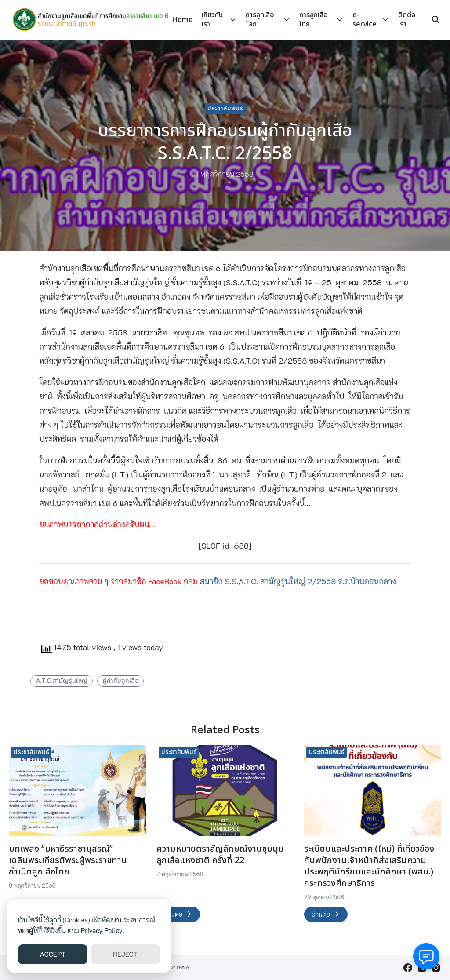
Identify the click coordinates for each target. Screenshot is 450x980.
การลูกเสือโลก (260, 20)
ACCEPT (53, 954)
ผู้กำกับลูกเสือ (121, 681)
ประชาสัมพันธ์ (225, 108)
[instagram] (436, 968)
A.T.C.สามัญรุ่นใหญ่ (62, 681)
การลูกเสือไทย (314, 20)
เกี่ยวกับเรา (212, 20)
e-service (365, 20)
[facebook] (408, 968)
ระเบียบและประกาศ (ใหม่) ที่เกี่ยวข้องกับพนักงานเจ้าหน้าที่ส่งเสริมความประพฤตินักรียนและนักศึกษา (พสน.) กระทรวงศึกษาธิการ (369, 866)
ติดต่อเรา (407, 20)
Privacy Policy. (103, 930)
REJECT (125, 954)
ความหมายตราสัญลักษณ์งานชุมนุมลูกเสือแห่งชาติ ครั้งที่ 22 (220, 855)
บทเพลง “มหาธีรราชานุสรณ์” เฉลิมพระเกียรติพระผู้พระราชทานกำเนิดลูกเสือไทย (68, 860)
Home (182, 20)
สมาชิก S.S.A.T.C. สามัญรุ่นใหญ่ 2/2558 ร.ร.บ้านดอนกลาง (298, 581)
